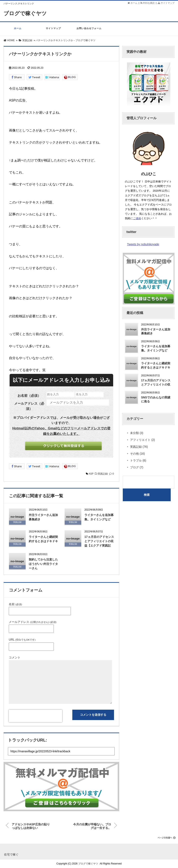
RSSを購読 (148, 3)
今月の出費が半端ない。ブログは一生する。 (92, 825)
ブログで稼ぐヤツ (26, 13)
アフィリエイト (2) (142, 440)
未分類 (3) (137, 433)
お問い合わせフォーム (89, 30)
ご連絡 (137, 218)
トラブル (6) (138, 460)
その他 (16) (137, 454)
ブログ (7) (137, 467)
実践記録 (103, 474)
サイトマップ (166, 3)
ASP (91, 474)
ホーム (133, 3)
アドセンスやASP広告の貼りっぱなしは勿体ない (31, 825)
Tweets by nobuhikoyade (143, 244)
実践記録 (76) (139, 447)
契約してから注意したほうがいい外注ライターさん (43, 564)
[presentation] (35, 716)
